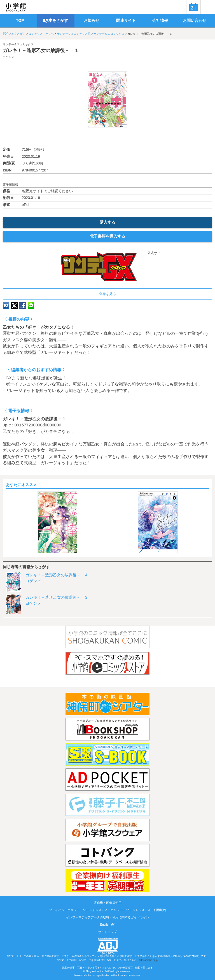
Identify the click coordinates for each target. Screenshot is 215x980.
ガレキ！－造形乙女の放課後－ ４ (57, 575)
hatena (6, 306)
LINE (31, 306)
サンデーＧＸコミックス (109, 34)
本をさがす (18, 34)
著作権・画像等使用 (108, 903)
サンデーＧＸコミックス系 (74, 34)
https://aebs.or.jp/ (149, 960)
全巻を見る (107, 294)
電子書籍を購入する (107, 236)
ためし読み (107, 137)
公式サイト (107, 253)
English (107, 925)
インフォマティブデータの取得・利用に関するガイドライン (108, 917)
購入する (107, 222)
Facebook (23, 306)
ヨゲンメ (8, 57)
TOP (6, 34)
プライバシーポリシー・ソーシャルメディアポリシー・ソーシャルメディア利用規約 (107, 910)
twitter (14, 306)
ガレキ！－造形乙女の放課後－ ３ (57, 597)
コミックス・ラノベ (41, 34)
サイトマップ (107, 932)
